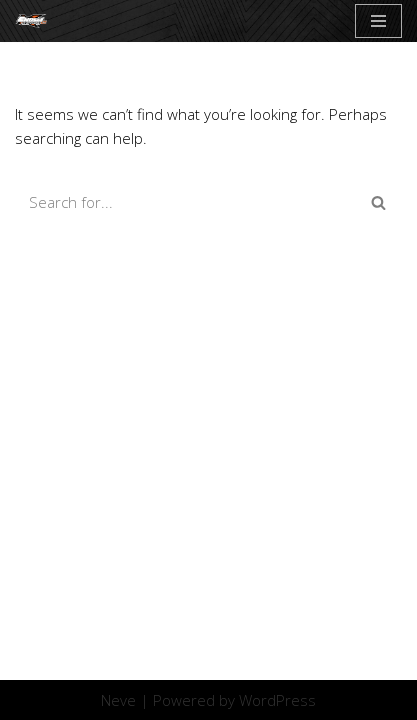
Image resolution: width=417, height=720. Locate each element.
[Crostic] (36, 21)
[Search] (186, 202)
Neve (118, 700)
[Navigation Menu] (378, 21)
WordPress (277, 700)
